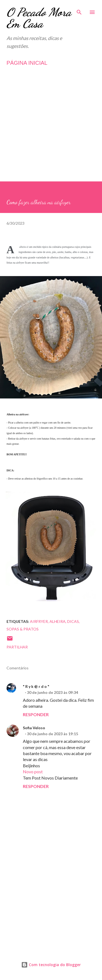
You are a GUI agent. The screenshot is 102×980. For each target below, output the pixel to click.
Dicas (73, 621)
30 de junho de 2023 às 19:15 (52, 734)
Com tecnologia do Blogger (51, 965)
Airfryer (39, 621)
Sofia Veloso (34, 728)
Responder (36, 714)
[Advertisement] (51, 130)
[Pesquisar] (79, 10)
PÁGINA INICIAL (27, 63)
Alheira (58, 621)
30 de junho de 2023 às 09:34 (52, 692)
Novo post (33, 772)
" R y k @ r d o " (36, 686)
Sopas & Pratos (23, 629)
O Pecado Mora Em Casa (39, 18)
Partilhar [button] (17, 647)
